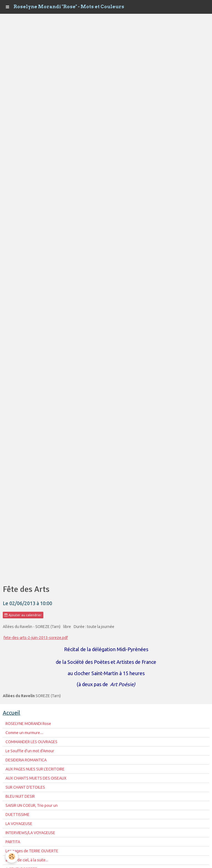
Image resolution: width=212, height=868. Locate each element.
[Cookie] (12, 857)
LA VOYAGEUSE (19, 824)
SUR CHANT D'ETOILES (25, 787)
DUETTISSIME (18, 815)
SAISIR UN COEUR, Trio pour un (32, 805)
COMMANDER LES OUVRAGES (31, 742)
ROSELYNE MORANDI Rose (28, 724)
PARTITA (13, 842)
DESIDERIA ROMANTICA (26, 760)
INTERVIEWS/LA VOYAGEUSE (30, 833)
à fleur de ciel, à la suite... (27, 860)
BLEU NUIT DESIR (20, 796)
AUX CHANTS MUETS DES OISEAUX (36, 778)
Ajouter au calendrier (23, 615)
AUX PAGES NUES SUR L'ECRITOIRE (35, 769)
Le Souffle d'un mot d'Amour (30, 751)
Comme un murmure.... (24, 733)
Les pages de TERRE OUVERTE (32, 851)
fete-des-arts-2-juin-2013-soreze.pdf (36, 638)
